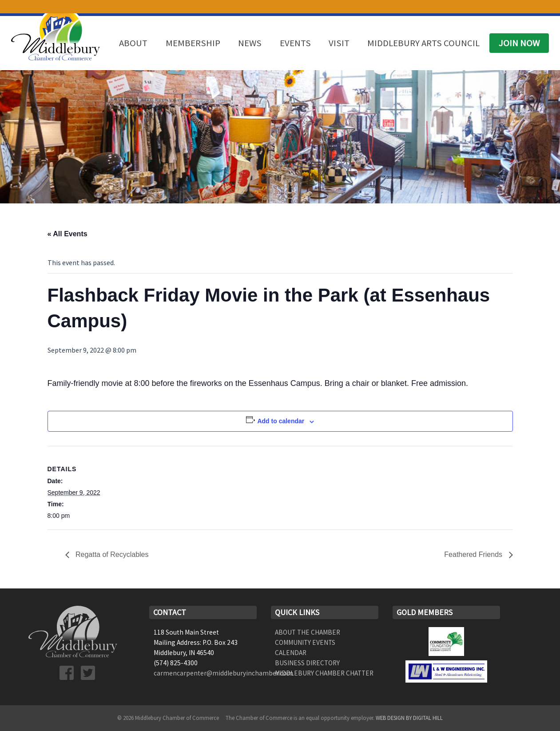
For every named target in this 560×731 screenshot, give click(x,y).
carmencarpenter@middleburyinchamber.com (223, 673)
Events (295, 43)
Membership (193, 43)
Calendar (291, 653)
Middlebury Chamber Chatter (324, 673)
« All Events (68, 234)
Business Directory (307, 663)
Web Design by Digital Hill (409, 718)
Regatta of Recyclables (111, 554)
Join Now (519, 43)
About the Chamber (308, 632)
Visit (339, 43)
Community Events (305, 642)
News (250, 43)
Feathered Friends (474, 554)
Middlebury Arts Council (423, 43)
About (133, 43)
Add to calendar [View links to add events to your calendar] (281, 421)
